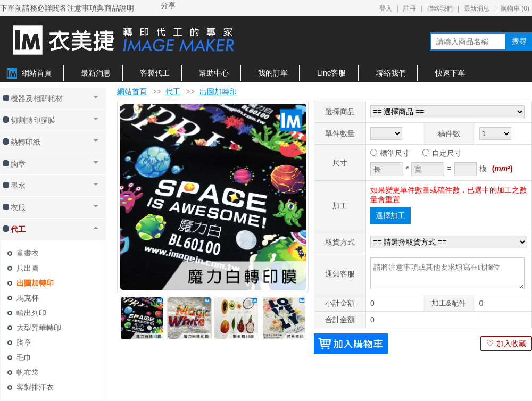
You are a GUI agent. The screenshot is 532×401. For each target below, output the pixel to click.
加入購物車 (351, 344)
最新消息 (477, 9)
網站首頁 (37, 73)
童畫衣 (28, 253)
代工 (173, 91)
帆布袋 (28, 372)
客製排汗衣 (35, 387)
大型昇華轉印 (39, 328)
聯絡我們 (440, 9)
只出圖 (28, 268)
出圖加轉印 (35, 283)
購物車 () (515, 9)
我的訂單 (273, 73)
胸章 (24, 342)
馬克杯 (28, 298)
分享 (168, 5)
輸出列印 (31, 313)
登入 (386, 9)
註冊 (410, 9)
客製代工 (155, 73)
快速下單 (450, 73)
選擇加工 (390, 215)
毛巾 (24, 357)
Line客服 (331, 73)
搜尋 (519, 41)
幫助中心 (214, 73)
